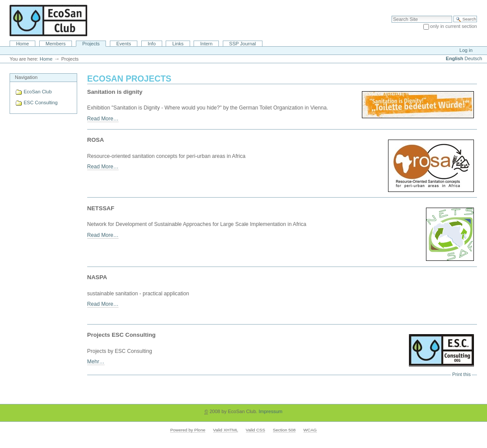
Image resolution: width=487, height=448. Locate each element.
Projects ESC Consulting (121, 335)
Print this (461, 374)
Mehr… (96, 362)
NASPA (97, 277)
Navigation (26, 77)
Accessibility (462, 4)
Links (178, 44)
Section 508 (284, 430)
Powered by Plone (188, 430)
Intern (206, 44)
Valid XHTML (226, 430)
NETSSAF (101, 208)
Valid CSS (255, 430)
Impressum (271, 411)
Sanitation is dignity (115, 92)
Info (152, 44)
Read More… (103, 119)
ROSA (96, 140)
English (455, 58)
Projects (91, 44)
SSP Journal (243, 44)
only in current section (454, 26)
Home (22, 44)
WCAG (310, 430)
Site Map (434, 4)
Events (124, 44)
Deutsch (473, 58)
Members (56, 44)
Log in (466, 50)
